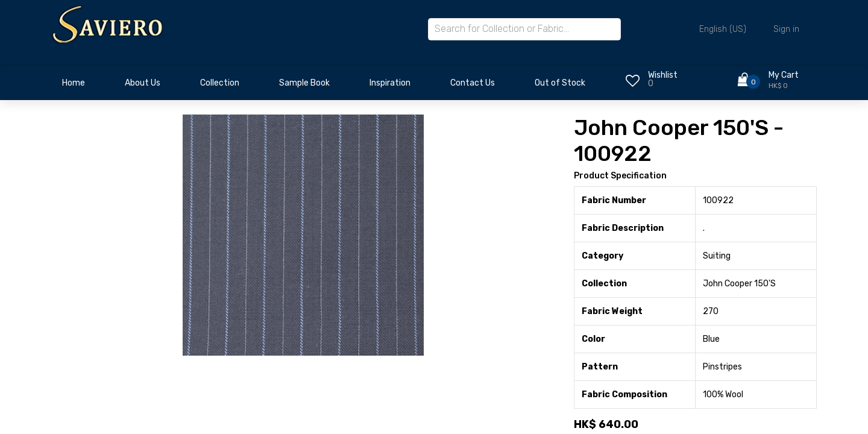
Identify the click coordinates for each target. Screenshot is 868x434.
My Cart (784, 75)
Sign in (786, 29)
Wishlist (663, 75)
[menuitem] (74, 86)
